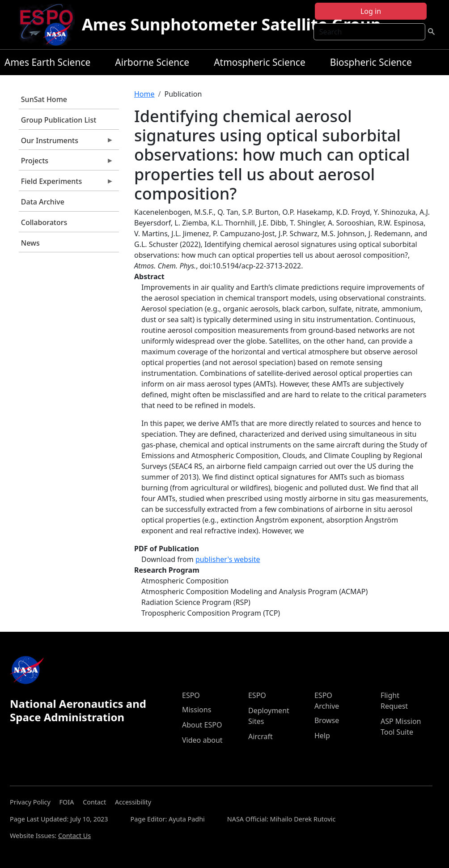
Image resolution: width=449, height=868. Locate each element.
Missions (197, 710)
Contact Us (74, 836)
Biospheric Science (371, 62)
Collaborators (44, 222)
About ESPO (202, 725)
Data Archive (43, 202)
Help (322, 736)
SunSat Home (44, 99)
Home (144, 94)
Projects (66, 163)
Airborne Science (152, 62)
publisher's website (228, 559)
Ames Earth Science (47, 62)
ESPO (191, 695)
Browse (327, 720)
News (30, 243)
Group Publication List (59, 120)
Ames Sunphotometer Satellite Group (231, 24)
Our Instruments (66, 143)
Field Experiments (66, 183)
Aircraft (261, 736)
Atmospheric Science (260, 62)
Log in (371, 11)
